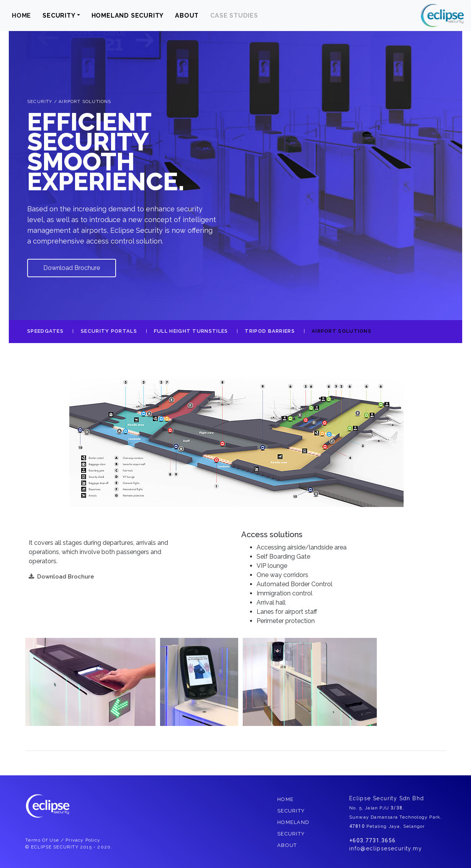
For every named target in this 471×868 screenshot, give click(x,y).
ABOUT (187, 16)
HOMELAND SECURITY (128, 16)
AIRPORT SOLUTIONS (342, 331)
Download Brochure (72, 268)
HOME (21, 16)
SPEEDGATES (45, 331)
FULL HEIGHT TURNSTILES (191, 331)
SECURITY (59, 16)
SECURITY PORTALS (109, 331)
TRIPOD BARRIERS (270, 331)
